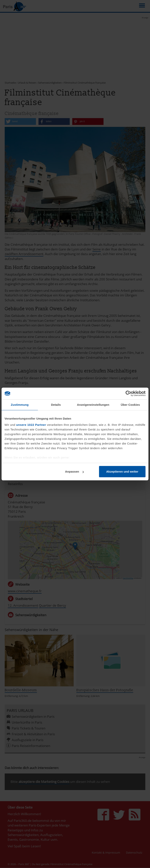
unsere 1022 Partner (31, 425)
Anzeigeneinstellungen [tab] (93, 405)
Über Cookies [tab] (130, 405)
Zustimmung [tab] (20, 405)
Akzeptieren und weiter (122, 472)
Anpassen (74, 472)
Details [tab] (56, 405)
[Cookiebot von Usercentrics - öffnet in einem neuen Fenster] (128, 393)
